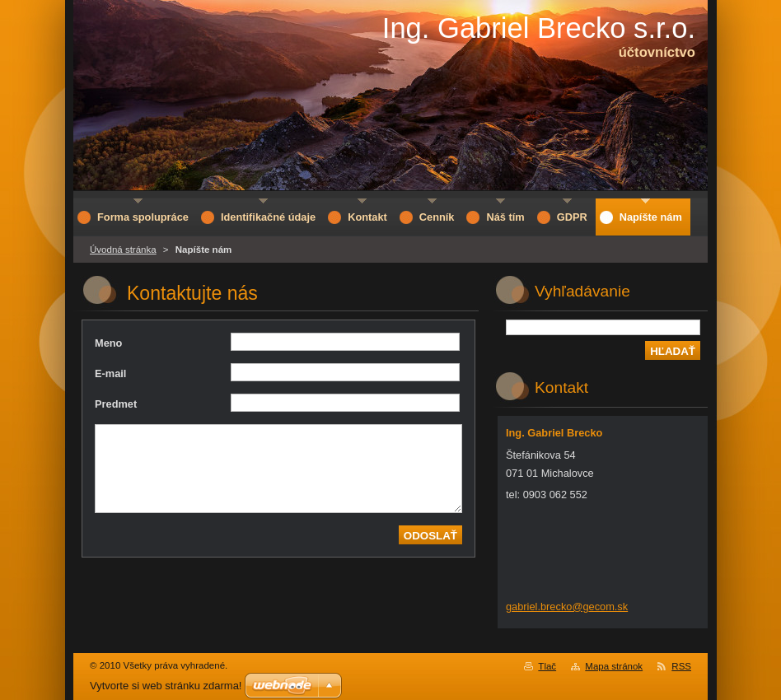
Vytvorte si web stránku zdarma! (166, 686)
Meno (108, 343)
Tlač (547, 666)
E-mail (110, 373)
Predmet (116, 404)
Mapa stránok (614, 666)
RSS (681, 666)
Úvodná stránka (123, 250)
